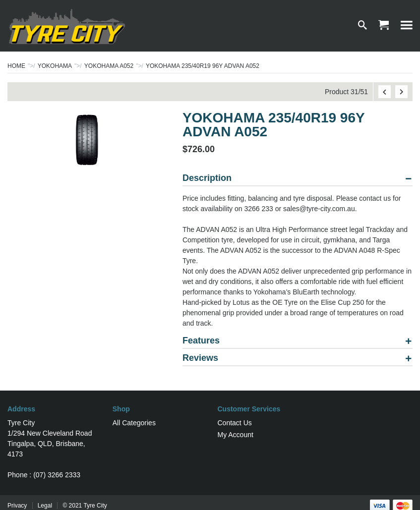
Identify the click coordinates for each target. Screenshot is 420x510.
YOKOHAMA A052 (109, 66)
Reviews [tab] (200, 358)
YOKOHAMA (55, 66)
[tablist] (298, 272)
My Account (236, 435)
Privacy (17, 506)
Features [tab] (201, 341)
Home (16, 66)
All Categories (134, 423)
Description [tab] (207, 178)
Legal (45, 506)
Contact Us (235, 423)
